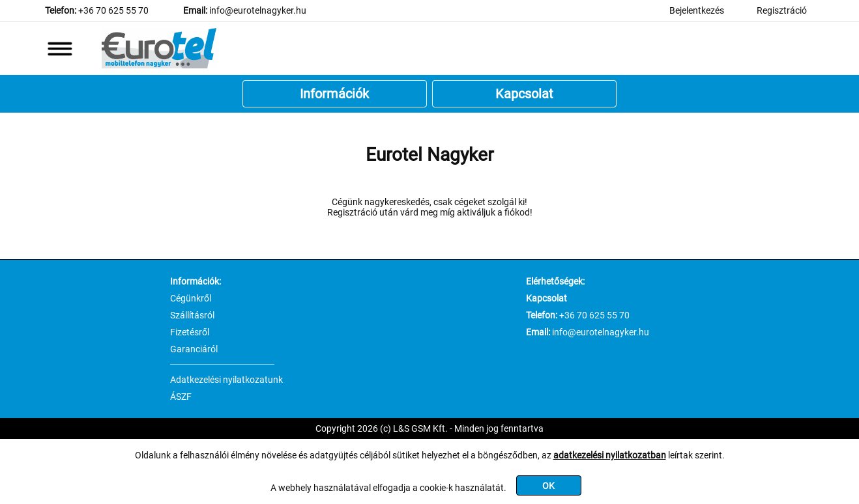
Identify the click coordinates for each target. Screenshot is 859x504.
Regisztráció (782, 10)
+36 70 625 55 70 (113, 10)
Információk (334, 94)
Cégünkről (191, 298)
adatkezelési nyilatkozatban (610, 455)
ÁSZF (181, 397)
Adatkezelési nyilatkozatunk (226, 380)
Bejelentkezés (697, 10)
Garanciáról (194, 349)
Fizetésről (190, 332)
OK (548, 486)
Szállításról (192, 315)
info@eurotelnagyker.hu (258, 10)
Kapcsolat (524, 94)
